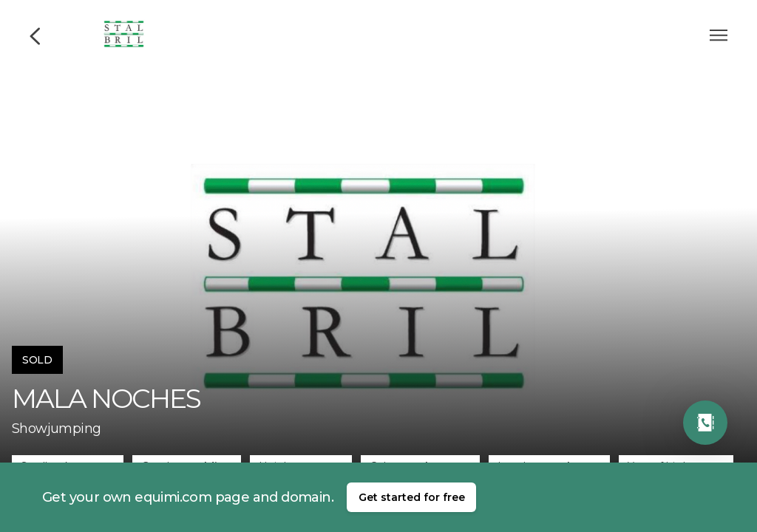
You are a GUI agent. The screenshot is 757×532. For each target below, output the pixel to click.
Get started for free (412, 497)
